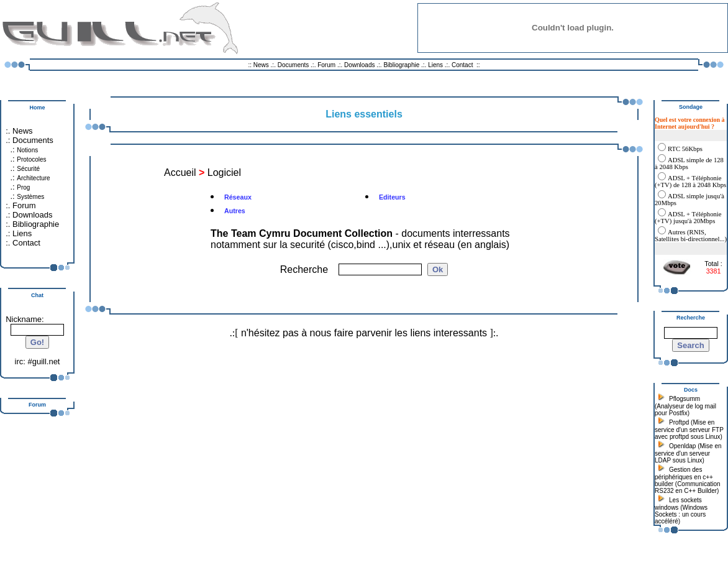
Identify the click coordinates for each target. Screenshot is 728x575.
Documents (293, 65)
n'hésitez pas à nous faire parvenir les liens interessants (364, 333)
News (261, 65)
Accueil (180, 172)
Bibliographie (401, 65)
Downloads (360, 65)
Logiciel (224, 172)
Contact (462, 65)
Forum (326, 65)
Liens (435, 65)
